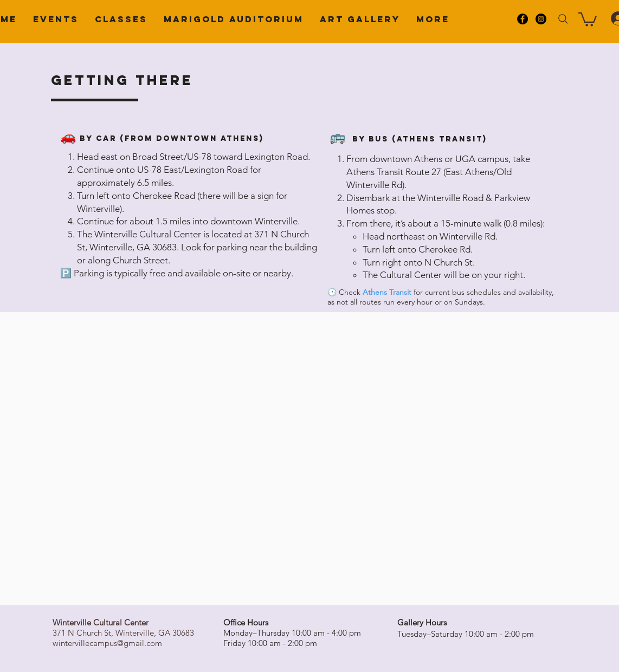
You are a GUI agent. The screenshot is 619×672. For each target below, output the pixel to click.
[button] (588, 19)
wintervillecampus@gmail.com (107, 643)
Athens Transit (387, 292)
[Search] (563, 19)
